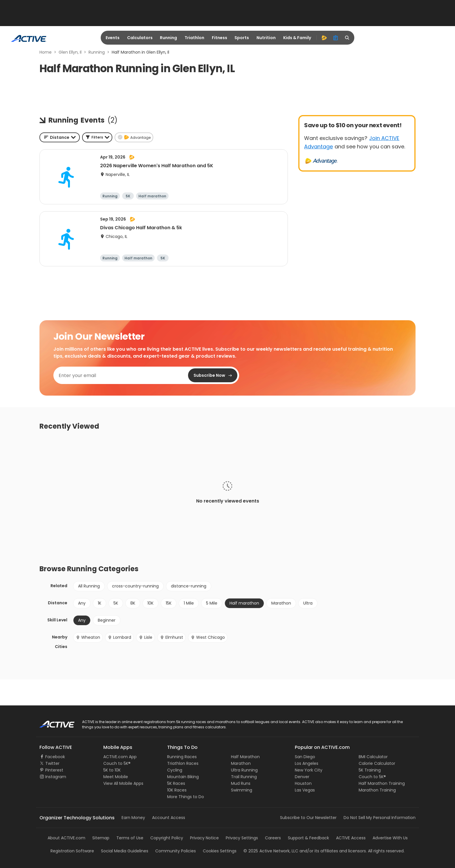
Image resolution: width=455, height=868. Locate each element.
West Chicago (208, 637)
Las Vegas (305, 790)
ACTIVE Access (351, 838)
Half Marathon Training (382, 783)
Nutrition (266, 38)
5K (116, 603)
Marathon (281, 603)
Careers (273, 838)
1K (100, 603)
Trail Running (244, 777)
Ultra (308, 603)
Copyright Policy (167, 838)
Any (82, 603)
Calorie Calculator (377, 763)
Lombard (119, 637)
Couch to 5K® (117, 763)
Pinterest (54, 770)
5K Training (370, 770)
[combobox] (60, 137)
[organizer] (336, 38)
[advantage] (324, 38)
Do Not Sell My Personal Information (380, 818)
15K (169, 603)
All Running (89, 586)
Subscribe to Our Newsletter (308, 818)
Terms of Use (130, 838)
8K (133, 603)
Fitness (220, 38)
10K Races (177, 790)
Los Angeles (307, 763)
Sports (242, 38)
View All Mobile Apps (123, 783)
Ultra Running (244, 770)
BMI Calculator (373, 757)
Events (113, 38)
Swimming (242, 790)
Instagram (56, 777)
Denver (302, 777)
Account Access (169, 818)
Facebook (55, 757)
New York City (309, 770)
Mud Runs (241, 783)
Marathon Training (377, 790)
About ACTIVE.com (66, 838)
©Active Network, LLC (271, 851)
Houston (303, 783)
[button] (97, 137)
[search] (347, 38)
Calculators (140, 38)
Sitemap (101, 838)
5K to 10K (112, 770)
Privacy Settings (242, 838)
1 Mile (189, 603)
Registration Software (72, 851)
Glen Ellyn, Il (70, 52)
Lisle (146, 637)
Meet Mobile (116, 777)
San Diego (305, 757)
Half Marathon (245, 757)
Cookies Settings (220, 851)
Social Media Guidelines (125, 851)
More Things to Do (186, 797)
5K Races (176, 783)
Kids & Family (297, 38)
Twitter (52, 763)
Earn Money (133, 818)
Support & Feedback (308, 838)
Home (46, 52)
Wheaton (88, 637)
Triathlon (194, 38)
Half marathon (244, 603)
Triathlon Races (183, 763)
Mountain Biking (183, 777)
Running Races (182, 757)
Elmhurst (171, 637)
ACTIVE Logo (52, 722)
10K (150, 603)
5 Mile (212, 603)
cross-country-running (135, 586)
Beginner (107, 620)
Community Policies (176, 851)
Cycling (175, 770)
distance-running (189, 586)
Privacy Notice (204, 838)
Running (168, 38)
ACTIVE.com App (120, 757)
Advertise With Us (390, 838)
